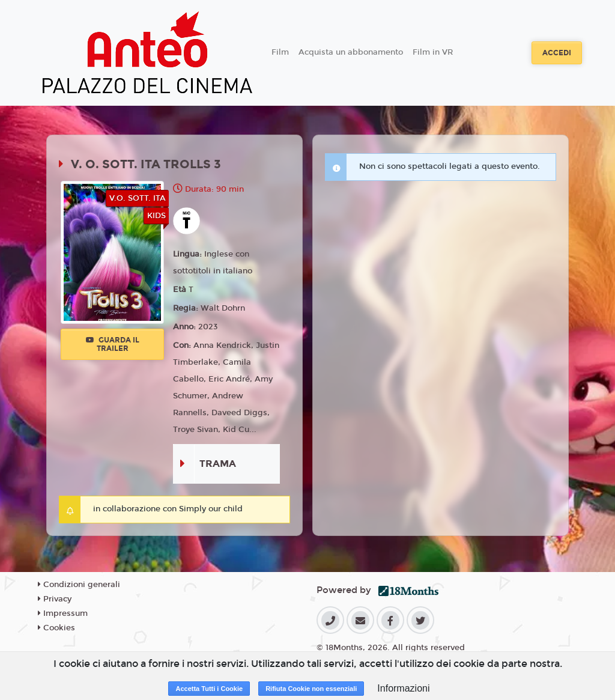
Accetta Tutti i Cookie (209, 689)
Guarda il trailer (113, 344)
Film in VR (433, 52)
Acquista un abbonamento (351, 52)
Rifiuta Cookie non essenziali (311, 689)
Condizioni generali (79, 585)
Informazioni (403, 688)
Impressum (63, 613)
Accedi (557, 53)
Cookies (56, 628)
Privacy (55, 599)
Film (280, 52)
